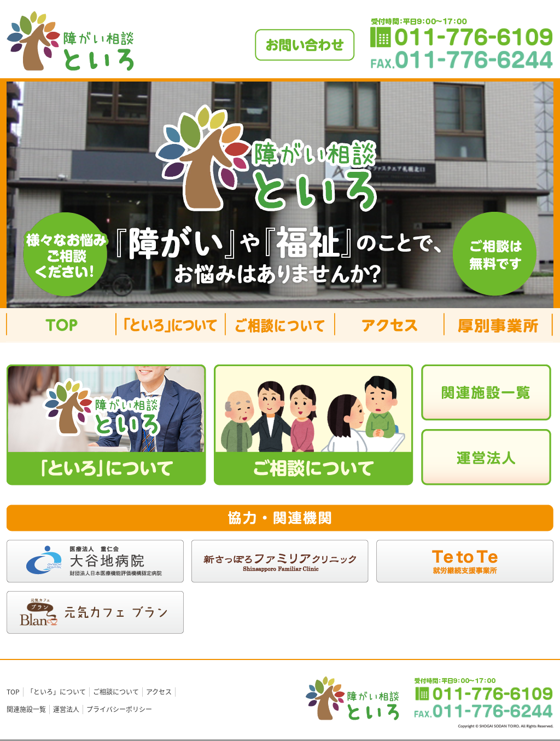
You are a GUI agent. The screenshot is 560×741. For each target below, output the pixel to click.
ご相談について (116, 692)
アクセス (159, 692)
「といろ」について (56, 692)
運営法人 (66, 709)
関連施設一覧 (26, 709)
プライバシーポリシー (119, 709)
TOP (13, 692)
